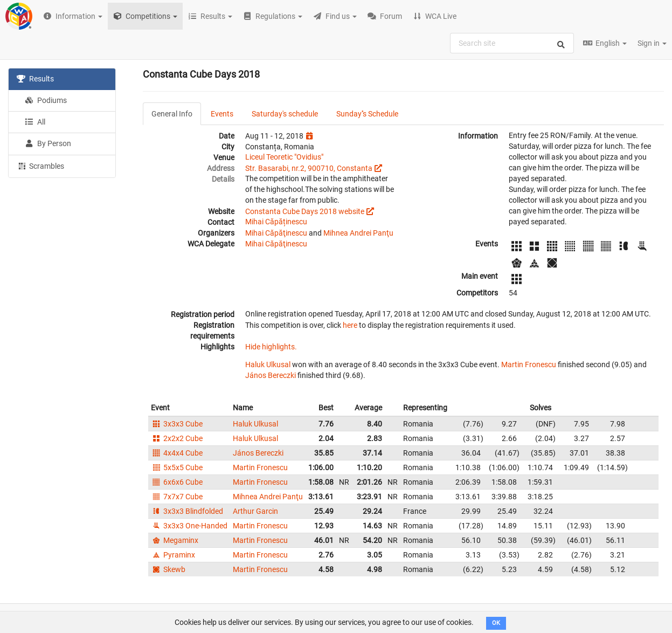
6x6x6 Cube (177, 482)
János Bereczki (271, 375)
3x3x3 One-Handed (189, 526)
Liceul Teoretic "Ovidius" (284, 157)
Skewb (168, 569)
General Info (172, 114)
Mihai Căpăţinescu (276, 233)
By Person (48, 143)
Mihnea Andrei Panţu (358, 233)
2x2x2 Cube (177, 438)
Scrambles (40, 166)
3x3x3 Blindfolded (187, 511)
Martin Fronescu (529, 364)
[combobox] (512, 43)
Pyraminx (173, 555)
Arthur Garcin (255, 511)
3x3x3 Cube (177, 424)
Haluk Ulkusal (268, 364)
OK (496, 623)
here (350, 325)
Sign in (652, 43)
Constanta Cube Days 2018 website (305, 211)
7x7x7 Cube (177, 497)
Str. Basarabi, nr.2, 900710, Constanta (309, 168)
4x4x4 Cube (177, 453)
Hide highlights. (271, 347)
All (35, 122)
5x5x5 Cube (177, 467)
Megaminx (175, 540)
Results (35, 79)
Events (222, 114)
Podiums (46, 100)
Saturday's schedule (285, 114)
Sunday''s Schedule (367, 114)
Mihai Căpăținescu (276, 222)
